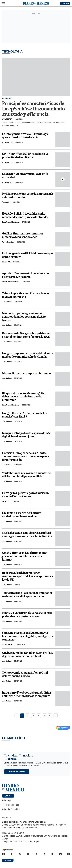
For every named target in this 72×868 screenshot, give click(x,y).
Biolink (8, 860)
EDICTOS (65, 3)
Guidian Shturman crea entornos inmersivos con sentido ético (22, 235)
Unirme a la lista (17, 772)
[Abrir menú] (4, 3)
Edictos (8, 796)
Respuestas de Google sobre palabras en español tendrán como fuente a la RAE (27, 335)
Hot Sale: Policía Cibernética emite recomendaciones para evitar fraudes (25, 215)
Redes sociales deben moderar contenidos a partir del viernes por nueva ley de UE (27, 576)
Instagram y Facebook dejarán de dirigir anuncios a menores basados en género (27, 694)
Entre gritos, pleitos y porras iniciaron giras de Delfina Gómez (25, 495)
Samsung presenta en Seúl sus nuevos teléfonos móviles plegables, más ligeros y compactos (28, 636)
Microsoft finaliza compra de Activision (26, 373)
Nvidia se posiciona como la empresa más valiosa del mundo (28, 195)
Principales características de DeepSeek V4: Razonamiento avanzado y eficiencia (33, 109)
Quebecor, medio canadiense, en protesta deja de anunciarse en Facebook (28, 654)
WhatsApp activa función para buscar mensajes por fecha (26, 295)
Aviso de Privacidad (11, 809)
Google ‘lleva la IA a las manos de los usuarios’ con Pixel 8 (24, 415)
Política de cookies (11, 805)
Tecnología (7, 98)
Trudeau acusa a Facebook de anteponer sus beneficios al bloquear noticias (27, 595)
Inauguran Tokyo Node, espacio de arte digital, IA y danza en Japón (26, 435)
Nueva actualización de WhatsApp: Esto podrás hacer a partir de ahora (27, 615)
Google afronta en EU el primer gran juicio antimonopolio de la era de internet (25, 556)
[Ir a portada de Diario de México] (36, 788)
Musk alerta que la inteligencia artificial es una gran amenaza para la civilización (27, 535)
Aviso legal (7, 800)
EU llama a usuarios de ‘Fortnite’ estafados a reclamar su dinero (22, 515)
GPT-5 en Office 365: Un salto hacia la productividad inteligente (25, 156)
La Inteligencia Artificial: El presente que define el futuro (27, 255)
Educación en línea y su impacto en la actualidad (25, 176)
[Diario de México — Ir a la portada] (36, 3)
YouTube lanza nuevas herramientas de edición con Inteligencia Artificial (26, 475)
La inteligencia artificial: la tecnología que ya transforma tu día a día (25, 136)
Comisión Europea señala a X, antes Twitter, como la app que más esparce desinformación (26, 456)
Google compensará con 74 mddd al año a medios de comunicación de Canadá (28, 355)
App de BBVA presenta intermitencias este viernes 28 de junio (25, 275)
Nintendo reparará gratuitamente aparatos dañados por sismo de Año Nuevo (24, 317)
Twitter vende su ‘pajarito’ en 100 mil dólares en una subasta (25, 674)
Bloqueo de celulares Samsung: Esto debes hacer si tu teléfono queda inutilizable (24, 397)
